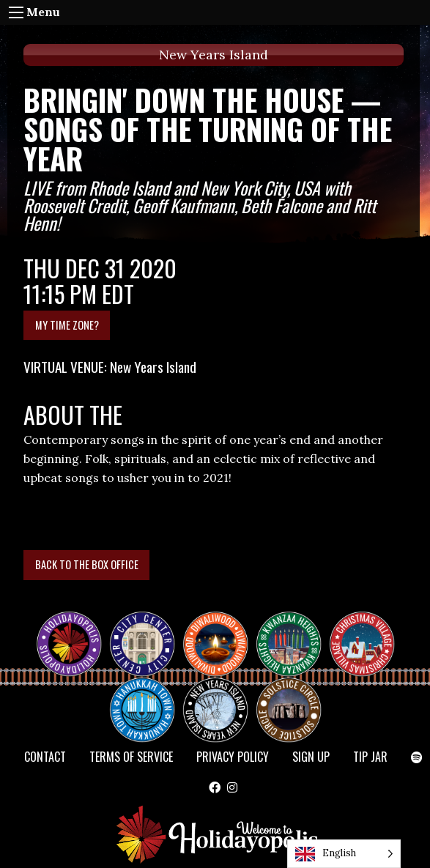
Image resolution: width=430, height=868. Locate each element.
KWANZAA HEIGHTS (294, 631)
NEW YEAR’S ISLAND (216, 702)
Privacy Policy (233, 757)
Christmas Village (368, 631)
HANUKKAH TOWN (148, 697)
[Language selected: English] (344, 854)
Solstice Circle (289, 697)
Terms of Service (131, 757)
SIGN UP (311, 757)
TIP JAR (370, 757)
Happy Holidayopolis (75, 631)
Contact (45, 757)
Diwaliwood (221, 625)
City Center (141, 631)
